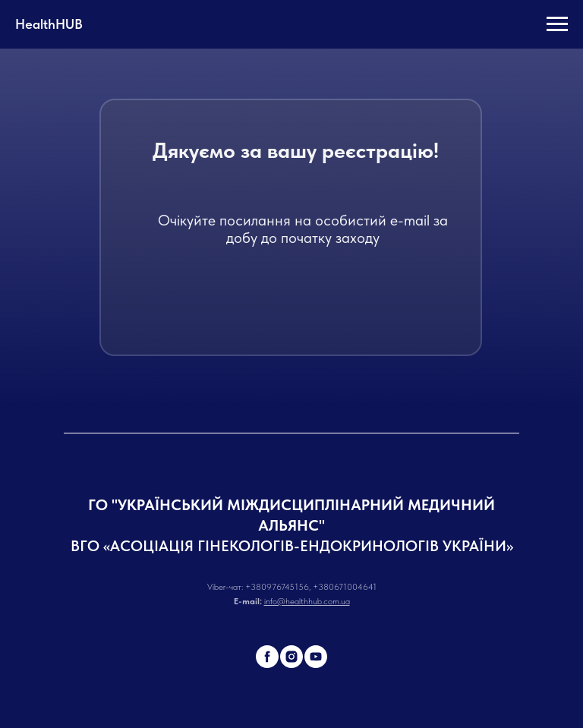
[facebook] (267, 657)
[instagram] (291, 657)
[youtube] (316, 657)
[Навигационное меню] (557, 24)
